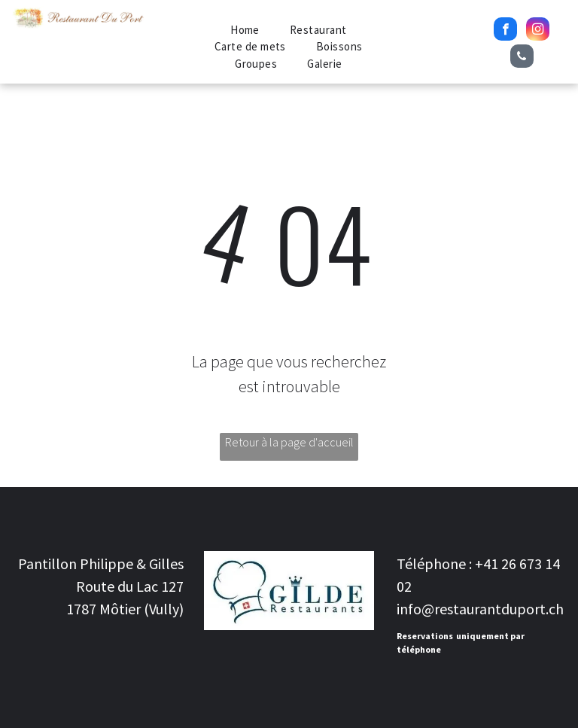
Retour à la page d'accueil (289, 442)
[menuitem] (245, 30)
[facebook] (505, 31)
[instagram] (538, 31)
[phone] (522, 58)
